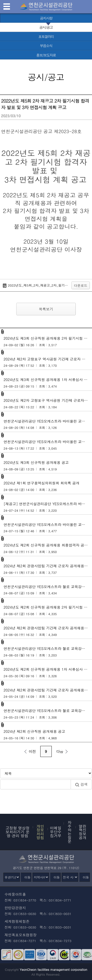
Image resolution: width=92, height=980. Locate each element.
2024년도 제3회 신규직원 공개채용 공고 (46, 466)
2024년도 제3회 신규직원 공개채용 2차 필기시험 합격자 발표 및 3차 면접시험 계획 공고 (48, 341)
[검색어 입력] (35, 784)
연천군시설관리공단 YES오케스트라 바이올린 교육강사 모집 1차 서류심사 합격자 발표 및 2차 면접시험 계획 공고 (48, 445)
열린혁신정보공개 (83, 832)
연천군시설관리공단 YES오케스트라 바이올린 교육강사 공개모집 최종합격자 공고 (48, 424)
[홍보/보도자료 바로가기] (46, 55)
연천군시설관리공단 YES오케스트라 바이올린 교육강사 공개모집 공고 (48, 528)
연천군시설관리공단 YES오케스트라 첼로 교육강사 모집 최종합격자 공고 (48, 590)
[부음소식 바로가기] (46, 46)
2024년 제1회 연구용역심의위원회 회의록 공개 (46, 486)
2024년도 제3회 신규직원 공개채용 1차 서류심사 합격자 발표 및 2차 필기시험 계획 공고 (48, 383)
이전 (29, 751)
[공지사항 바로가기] (46, 18)
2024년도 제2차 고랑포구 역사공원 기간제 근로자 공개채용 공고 (48, 404)
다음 (63, 751)
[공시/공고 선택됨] (46, 27)
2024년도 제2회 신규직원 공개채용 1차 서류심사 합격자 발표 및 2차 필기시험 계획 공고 (48, 672)
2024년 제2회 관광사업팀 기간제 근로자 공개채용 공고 (48, 693)
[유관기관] (12, 877)
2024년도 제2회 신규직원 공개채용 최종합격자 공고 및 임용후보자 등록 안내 (48, 548)
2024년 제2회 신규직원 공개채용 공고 (46, 735)
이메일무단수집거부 (56, 832)
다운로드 (81, 285)
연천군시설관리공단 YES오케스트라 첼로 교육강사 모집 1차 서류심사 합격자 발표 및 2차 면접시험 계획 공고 (48, 652)
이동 (27, 877)
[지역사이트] (41, 877)
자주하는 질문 (70, 832)
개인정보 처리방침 (40, 832)
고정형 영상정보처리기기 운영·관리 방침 (18, 832)
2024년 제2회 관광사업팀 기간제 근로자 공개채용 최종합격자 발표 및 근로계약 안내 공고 (48, 569)
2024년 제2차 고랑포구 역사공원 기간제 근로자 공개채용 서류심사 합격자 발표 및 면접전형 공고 (48, 362)
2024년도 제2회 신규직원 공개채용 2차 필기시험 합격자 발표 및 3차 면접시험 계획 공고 (48, 610)
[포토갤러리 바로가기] (46, 36)
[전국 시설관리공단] (70, 877)
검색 (81, 784)
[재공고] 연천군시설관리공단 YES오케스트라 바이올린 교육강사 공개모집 (48, 507)
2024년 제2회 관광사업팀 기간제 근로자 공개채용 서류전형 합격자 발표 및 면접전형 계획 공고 (48, 631)
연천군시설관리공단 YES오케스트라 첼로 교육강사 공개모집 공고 (48, 714)
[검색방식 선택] (46, 773)
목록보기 (46, 309)
